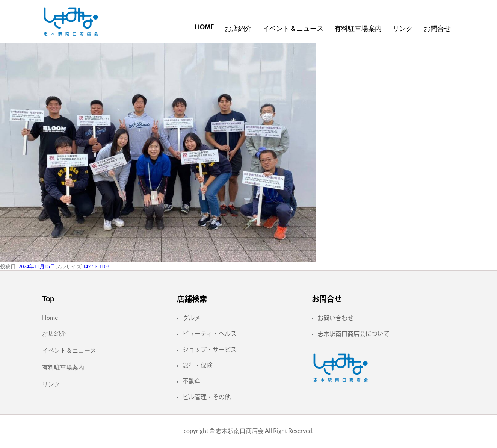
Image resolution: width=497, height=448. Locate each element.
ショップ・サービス (210, 350)
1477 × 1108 (96, 267)
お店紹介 (238, 29)
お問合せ (437, 29)
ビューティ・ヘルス (210, 334)
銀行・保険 (198, 365)
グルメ (192, 318)
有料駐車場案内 (358, 29)
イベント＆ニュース (293, 29)
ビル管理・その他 (207, 397)
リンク (403, 29)
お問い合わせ (335, 318)
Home (204, 27)
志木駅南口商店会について (353, 334)
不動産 (192, 381)
